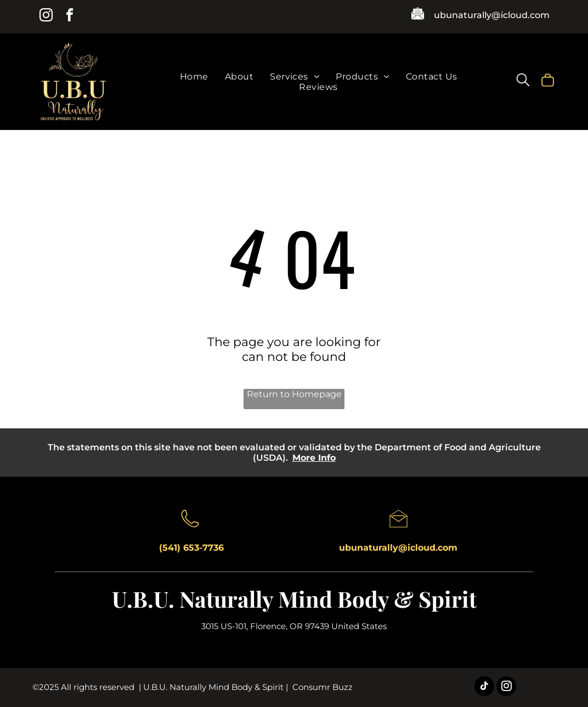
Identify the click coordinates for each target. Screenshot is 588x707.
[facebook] (70, 17)
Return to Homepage (294, 394)
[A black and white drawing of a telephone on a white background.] (190, 530)
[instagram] (46, 17)
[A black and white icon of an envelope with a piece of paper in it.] (418, 18)
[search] (523, 81)
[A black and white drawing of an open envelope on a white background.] (398, 530)
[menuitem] (194, 77)
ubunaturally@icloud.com (492, 15)
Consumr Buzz (323, 687)
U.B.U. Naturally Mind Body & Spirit (294, 599)
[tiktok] (484, 688)
